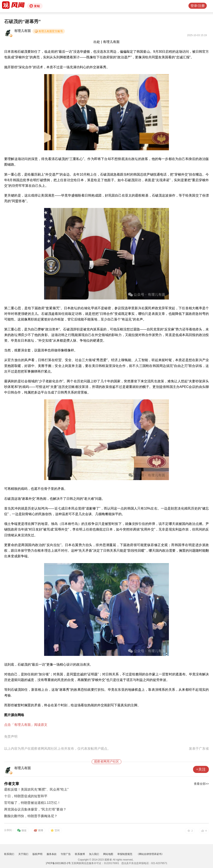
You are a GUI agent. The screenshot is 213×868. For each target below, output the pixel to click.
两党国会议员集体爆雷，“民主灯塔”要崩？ (35, 809)
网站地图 (108, 854)
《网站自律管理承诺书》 (150, 854)
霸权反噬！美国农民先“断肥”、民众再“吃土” (36, 789)
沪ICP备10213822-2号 (58, 863)
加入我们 (94, 854)
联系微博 (80, 854)
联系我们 (9, 854)
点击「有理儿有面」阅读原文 (26, 725)
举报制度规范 (125, 854)
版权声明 (37, 854)
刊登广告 (66, 854)
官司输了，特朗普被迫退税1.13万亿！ (32, 803)
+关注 (201, 769)
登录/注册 (198, 6)
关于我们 (23, 854)
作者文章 (12, 784)
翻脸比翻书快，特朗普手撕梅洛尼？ (31, 816)
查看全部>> (201, 784)
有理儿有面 (22, 31)
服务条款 (52, 854)
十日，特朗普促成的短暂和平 (26, 796)
